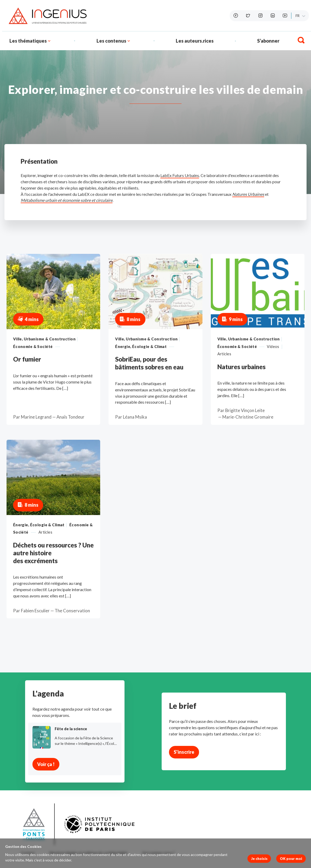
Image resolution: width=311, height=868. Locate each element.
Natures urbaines (241, 367)
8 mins (130, 319)
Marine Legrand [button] (36, 417)
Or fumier (27, 359)
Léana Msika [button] (135, 417)
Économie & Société (33, 347)
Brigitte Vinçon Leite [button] (245, 410)
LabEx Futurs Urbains (180, 175)
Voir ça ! (46, 764)
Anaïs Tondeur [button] (70, 417)
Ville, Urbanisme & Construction (44, 339)
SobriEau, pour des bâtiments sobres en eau (149, 363)
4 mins (28, 319)
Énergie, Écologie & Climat (141, 347)
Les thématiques (30, 41)
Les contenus (111, 41)
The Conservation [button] (72, 611)
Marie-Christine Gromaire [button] (248, 417)
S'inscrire (184, 752)
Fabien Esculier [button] (35, 611)
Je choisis (259, 859)
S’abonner (268, 41)
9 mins (232, 319)
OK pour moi (291, 859)
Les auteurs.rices (195, 41)
